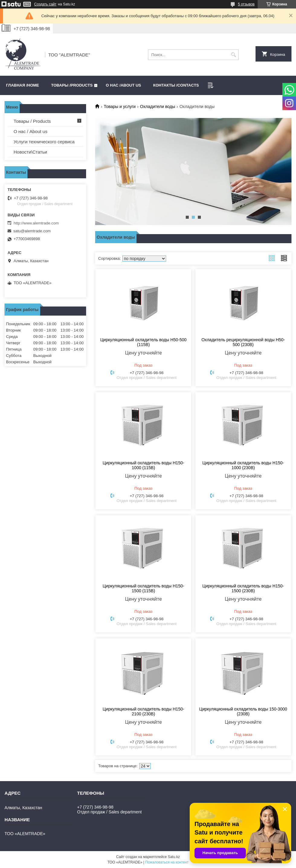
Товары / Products (32, 121)
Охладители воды (158, 107)
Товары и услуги (120, 107)
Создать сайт (45, 4)
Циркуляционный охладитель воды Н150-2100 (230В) (143, 711)
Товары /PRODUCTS (72, 85)
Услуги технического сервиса (44, 142)
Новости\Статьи (30, 152)
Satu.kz (174, 857)
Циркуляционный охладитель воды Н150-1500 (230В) (243, 588)
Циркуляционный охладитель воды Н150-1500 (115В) (143, 588)
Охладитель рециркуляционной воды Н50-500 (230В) (243, 342)
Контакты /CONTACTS (176, 85)
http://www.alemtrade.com (36, 223)
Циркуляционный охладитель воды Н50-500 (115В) (143, 342)
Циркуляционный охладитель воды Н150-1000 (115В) (143, 465)
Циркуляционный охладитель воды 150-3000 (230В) (243, 711)
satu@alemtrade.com (32, 231)
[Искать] (233, 55)
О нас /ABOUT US (123, 85)
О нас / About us (31, 131)
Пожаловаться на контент (167, 862)
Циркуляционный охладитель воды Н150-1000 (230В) (243, 465)
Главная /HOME (23, 85)
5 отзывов (246, 4)
